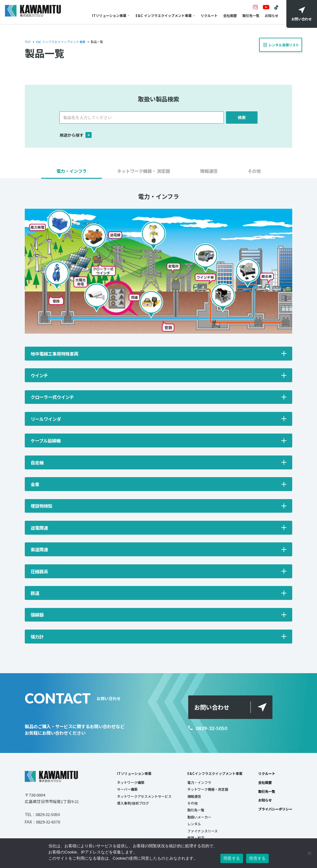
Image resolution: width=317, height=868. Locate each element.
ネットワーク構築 (131, 782)
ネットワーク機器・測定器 (208, 789)
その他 (192, 803)
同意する (232, 858)
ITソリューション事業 (109, 15)
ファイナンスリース (202, 831)
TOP (28, 42)
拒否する (257, 858)
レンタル (194, 824)
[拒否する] (309, 853)
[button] (72, 173)
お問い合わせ (212, 707)
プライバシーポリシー (275, 809)
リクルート (209, 15)
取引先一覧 (251, 15)
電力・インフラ (199, 782)
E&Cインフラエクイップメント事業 (215, 773)
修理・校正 (196, 838)
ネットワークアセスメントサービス (144, 796)
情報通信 (194, 796)
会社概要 (230, 15)
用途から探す (76, 135)
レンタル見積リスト (282, 43)
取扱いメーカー (199, 817)
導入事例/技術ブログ (133, 803)
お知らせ (271, 15)
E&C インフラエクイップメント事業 (164, 15)
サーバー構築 (127, 789)
